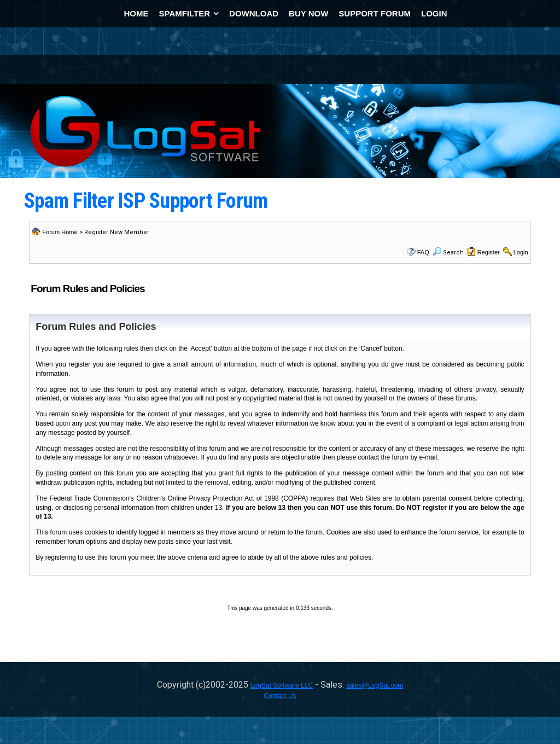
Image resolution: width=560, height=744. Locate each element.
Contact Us (280, 696)
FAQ (423, 252)
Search (448, 252)
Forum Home (60, 232)
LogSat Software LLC (282, 685)
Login (521, 252)
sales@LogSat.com (375, 685)
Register (489, 252)
